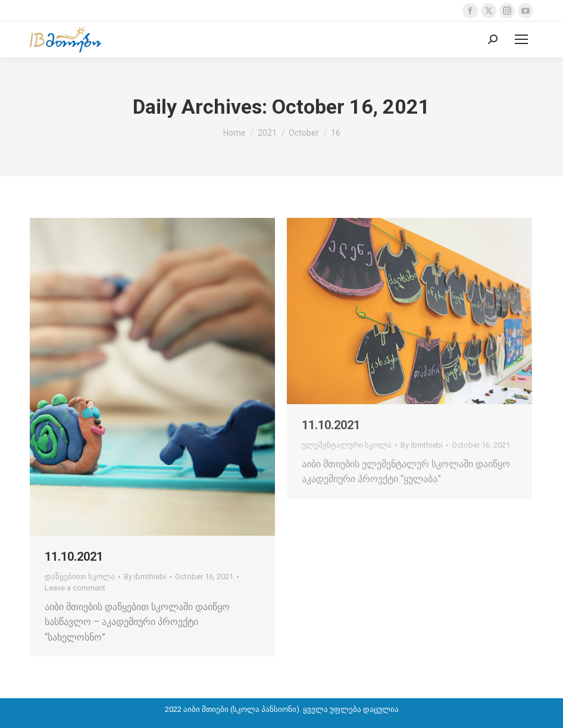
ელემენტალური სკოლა (347, 445)
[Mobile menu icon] (521, 39)
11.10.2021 (74, 557)
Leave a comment (75, 588)
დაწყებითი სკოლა (80, 577)
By (145, 577)
